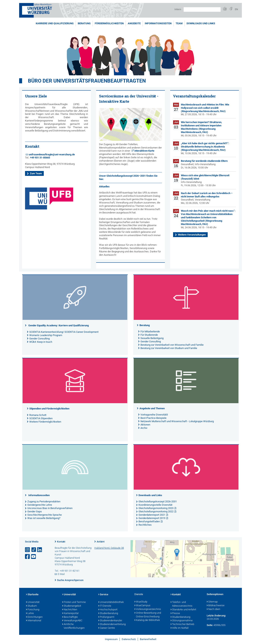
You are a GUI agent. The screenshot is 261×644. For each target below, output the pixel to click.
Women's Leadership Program (46, 335)
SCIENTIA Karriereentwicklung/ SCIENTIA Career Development (64, 332)
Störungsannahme (182, 621)
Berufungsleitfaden (149, 521)
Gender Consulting (39, 339)
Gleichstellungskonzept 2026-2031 (158, 501)
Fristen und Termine (74, 602)
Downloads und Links (201, 23)
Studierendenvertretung (112, 624)
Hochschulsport (108, 610)
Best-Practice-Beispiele (153, 418)
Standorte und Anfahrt (183, 610)
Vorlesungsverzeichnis (148, 609)
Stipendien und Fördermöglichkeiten (49, 409)
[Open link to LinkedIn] (40, 550)
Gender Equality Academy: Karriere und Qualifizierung (59, 325)
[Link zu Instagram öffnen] (28, 550)
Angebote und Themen (152, 408)
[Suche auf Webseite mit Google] (202, 9)
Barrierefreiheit (148, 639)
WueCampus (142, 606)
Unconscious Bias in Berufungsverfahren (50, 508)
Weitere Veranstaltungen (192, 235)
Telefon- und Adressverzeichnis (181, 604)
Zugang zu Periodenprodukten (44, 501)
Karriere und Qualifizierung (55, 23)
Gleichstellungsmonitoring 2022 (156, 511)
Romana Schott (38, 415)
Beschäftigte (70, 617)
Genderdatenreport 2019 (152, 518)
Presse (175, 613)
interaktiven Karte (144, 151)
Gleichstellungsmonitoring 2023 (156, 508)
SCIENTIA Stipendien (41, 418)
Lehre (30, 613)
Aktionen (145, 425)
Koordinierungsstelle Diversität (155, 505)
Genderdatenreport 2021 (152, 515)
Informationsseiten (158, 23)
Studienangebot (72, 606)
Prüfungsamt (106, 617)
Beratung (84, 23)
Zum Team (36, 173)
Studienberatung (108, 613)
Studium (31, 606)
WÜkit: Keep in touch (41, 342)
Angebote (134, 23)
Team (179, 23)
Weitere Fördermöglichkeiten (45, 422)
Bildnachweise (216, 606)
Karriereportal (70, 613)
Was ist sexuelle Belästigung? (44, 518)
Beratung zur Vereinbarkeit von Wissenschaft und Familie (172, 345)
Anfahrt (101, 542)
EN (236, 9)
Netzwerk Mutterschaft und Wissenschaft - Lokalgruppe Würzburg (177, 421)
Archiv (144, 428)
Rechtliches (145, 525)
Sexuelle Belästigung (152, 338)
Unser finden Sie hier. (128, 177)
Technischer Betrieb (182, 624)
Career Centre (107, 628)
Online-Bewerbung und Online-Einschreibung (148, 615)
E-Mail (61, 574)
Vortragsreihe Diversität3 (154, 415)
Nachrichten (70, 610)
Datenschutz (129, 639)
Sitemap (212, 602)
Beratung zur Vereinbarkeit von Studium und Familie (169, 348)
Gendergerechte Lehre (40, 505)
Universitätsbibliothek (111, 602)
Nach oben (213, 609)
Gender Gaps (35, 511)
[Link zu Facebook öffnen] (28, 557)
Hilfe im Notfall (180, 628)
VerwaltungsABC (72, 621)
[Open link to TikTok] (34, 550)
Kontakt (61, 542)
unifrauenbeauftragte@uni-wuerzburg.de (52, 154)
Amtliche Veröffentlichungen (73, 626)
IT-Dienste (105, 606)
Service (103, 595)
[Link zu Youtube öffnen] (34, 557)
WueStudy (141, 602)
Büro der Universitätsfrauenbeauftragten (87, 81)
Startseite (32, 595)
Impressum (111, 639)
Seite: (210, 625)
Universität (33, 602)
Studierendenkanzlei (110, 621)
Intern (178, 9)
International (34, 621)
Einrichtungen (34, 617)
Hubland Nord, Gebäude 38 (109, 548)
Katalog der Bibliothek (147, 620)
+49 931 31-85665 (40, 158)
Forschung (33, 610)
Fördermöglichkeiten (109, 23)
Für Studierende (149, 335)
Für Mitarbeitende (150, 331)
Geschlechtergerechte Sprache (45, 515)
